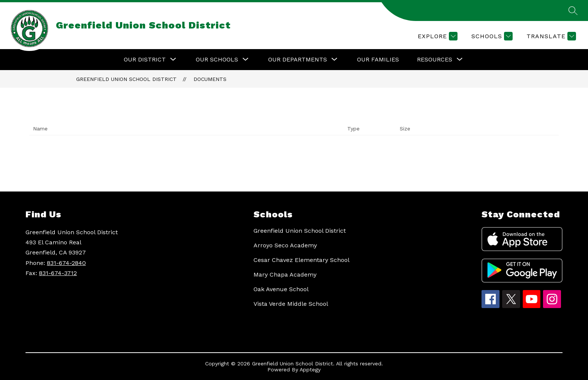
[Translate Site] (550, 36)
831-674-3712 (58, 273)
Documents (210, 79)
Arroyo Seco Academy (285, 245)
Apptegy (310, 370)
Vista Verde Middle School (291, 304)
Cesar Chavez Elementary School (301, 260)
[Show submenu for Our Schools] (217, 60)
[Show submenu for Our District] (145, 60)
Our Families (378, 59)
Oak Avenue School (281, 289)
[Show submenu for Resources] (435, 60)
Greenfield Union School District (126, 79)
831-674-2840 (66, 263)
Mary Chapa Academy (285, 275)
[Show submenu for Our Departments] (298, 60)
